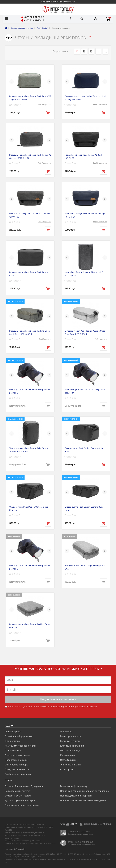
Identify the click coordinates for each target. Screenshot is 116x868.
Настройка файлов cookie (15, 849)
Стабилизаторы (13, 750)
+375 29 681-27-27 (33, 17)
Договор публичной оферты (20, 800)
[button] (12, 82)
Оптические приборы (17, 765)
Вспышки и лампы (70, 741)
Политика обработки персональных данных (84, 800)
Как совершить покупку (18, 791)
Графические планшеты (18, 774)
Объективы (66, 732)
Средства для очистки (17, 769)
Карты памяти (68, 755)
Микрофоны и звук (70, 750)
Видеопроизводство (71, 736)
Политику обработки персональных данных (73, 707)
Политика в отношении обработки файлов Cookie (86, 791)
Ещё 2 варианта (45, 104)
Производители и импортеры (76, 796)
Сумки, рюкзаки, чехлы (18, 755)
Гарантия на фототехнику (74, 786)
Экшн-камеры (13, 741)
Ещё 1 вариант (45, 339)
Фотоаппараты (13, 732)
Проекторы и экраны (16, 760)
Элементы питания (70, 765)
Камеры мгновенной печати (20, 746)
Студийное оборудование (19, 736)
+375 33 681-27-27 (33, 20)
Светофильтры (68, 760)
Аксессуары (67, 769)
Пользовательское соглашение (22, 805)
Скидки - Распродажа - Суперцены (24, 786)
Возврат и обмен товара (18, 796)
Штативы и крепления (72, 746)
